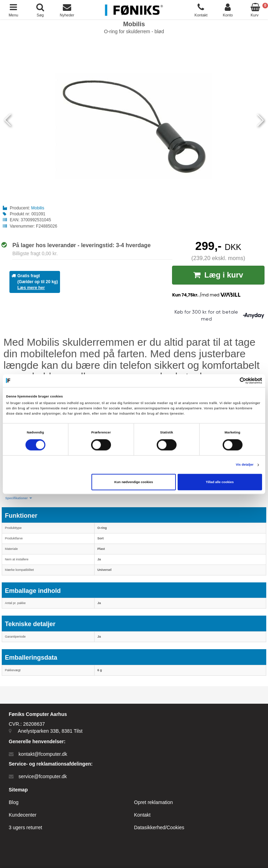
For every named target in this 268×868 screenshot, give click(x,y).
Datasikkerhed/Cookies (159, 827)
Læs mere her (31, 288)
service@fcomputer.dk (43, 776)
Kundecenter (23, 815)
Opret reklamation (153, 802)
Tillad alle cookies (220, 482)
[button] (19, 498)
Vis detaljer (245, 465)
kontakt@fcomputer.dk (43, 754)
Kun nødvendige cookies (134, 482)
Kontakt (142, 815)
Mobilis (38, 208)
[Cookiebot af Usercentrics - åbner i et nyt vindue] (232, 381)
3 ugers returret (25, 827)
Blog (14, 802)
